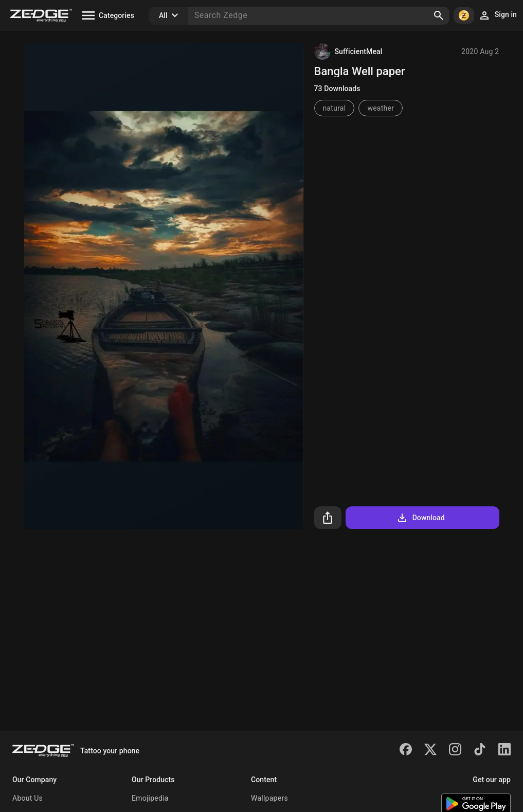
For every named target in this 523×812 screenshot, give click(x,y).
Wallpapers (269, 798)
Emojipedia (150, 798)
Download (420, 518)
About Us (28, 798)
